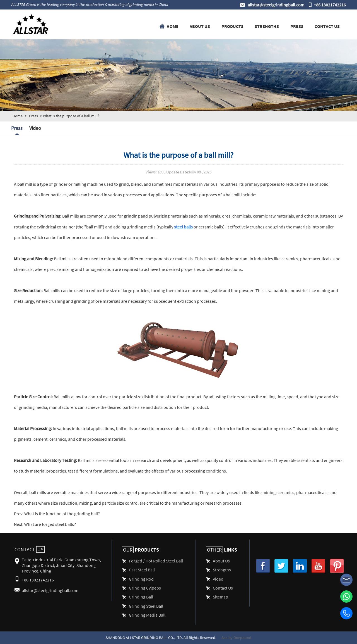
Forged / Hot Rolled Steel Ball (156, 561)
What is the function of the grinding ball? (62, 513)
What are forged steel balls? (50, 524)
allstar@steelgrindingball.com (276, 5)
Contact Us (327, 26)
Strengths (267, 26)
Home (173, 26)
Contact (30, 549)
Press (297, 26)
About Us (200, 26)
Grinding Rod (141, 579)
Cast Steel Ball (142, 570)
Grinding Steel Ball (146, 606)
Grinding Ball (141, 597)
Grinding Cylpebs (145, 588)
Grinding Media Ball (147, 615)
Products (232, 26)
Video (35, 128)
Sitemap (220, 597)
